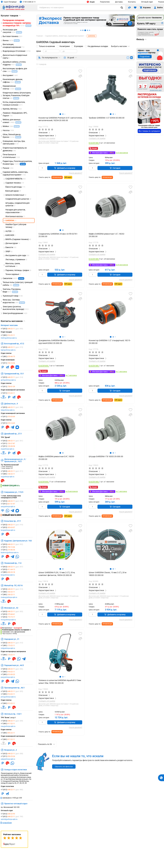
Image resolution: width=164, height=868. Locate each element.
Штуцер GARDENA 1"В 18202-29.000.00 (106, 456)
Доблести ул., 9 (11, 404)
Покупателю (105, 2)
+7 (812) (12, 329)
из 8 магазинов (122, 265)
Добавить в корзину (65, 168)
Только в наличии (47, 46)
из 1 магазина (71, 375)
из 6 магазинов (122, 153)
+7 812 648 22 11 (28, 2)
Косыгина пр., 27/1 (13, 521)
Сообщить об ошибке (47, 138)
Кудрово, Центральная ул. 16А (18, 541)
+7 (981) (8, 335)
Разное (161, 2)
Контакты (132, 2)
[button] (60, 114)
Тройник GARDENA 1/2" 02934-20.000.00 (107, 118)
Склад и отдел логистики (16, 770)
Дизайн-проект (150, 18)
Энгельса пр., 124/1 (13, 714)
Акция (94, 148)
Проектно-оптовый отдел (16, 804)
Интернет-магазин (9, 325)
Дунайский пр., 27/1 (13, 434)
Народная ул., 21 (12, 639)
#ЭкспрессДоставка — (103, 153)
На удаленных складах (98, 46)
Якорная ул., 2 (11, 750)
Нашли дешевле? (76, 173)
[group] (60, 90)
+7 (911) (8, 363)
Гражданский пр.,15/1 (14, 374)
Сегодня (115, 168)
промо (23, 164)
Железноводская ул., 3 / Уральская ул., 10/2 (15, 460)
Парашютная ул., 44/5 (14, 665)
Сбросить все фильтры (64, 767)
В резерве (79, 46)
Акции (91, 2)
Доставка (119, 2)
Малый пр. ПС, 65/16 (13, 585)
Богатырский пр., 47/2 (14, 344)
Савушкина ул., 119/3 (14, 492)
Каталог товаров (11, 16)
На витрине (65, 46)
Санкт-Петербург (9, 2)
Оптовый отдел (147, 2)
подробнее (7, 823)
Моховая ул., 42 (11, 608)
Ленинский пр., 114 (13, 563)
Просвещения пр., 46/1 (14, 688)
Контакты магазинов (13, 321)
